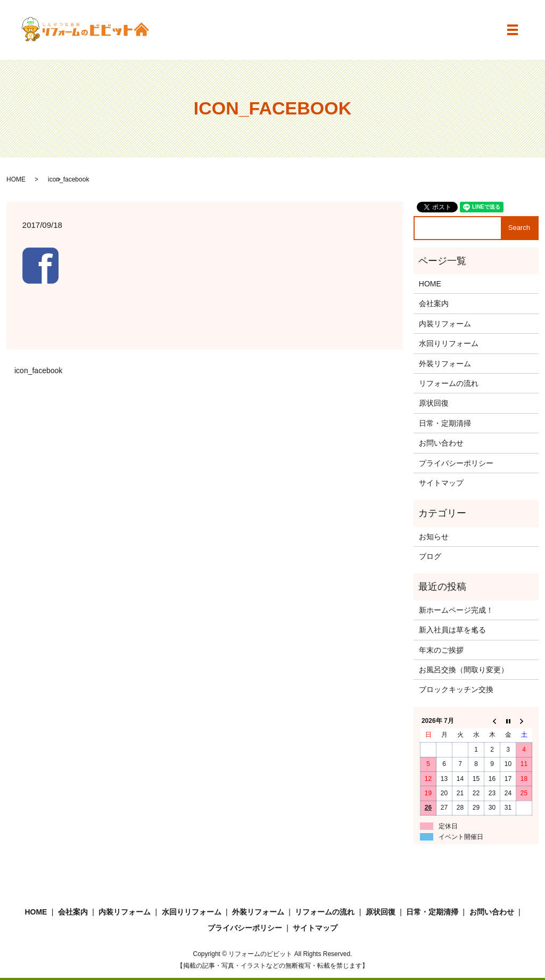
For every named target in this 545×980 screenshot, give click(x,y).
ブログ (430, 556)
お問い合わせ (441, 443)
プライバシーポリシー (456, 463)
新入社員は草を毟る (452, 630)
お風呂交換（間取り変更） (464, 670)
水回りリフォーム (449, 343)
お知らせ (434, 537)
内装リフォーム (445, 324)
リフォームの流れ (449, 383)
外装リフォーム (445, 364)
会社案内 (434, 303)
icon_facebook (38, 370)
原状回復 (434, 403)
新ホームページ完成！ (456, 610)
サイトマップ (441, 483)
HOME (16, 179)
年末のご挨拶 (441, 650)
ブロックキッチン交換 (456, 689)
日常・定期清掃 (445, 423)
